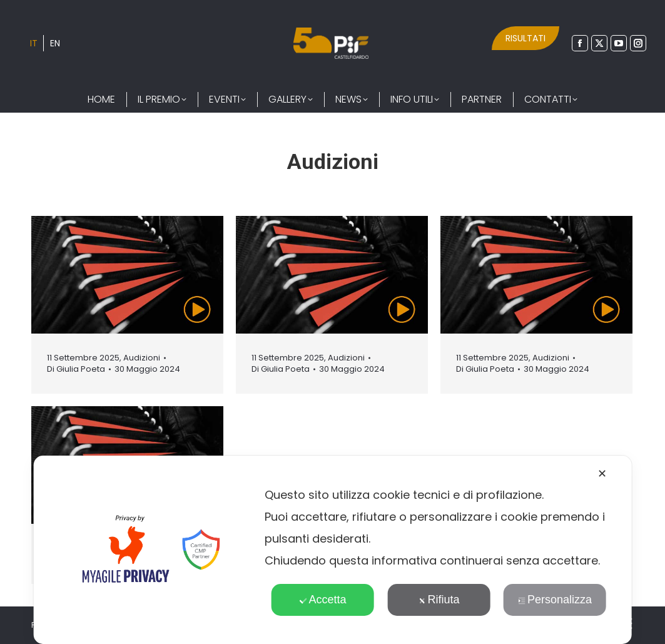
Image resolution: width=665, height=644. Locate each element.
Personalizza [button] (555, 600)
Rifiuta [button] (439, 600)
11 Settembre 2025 (83, 358)
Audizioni (142, 358)
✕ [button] (602, 474)
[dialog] (332, 550)
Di (76, 369)
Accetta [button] (322, 600)
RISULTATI (525, 38)
